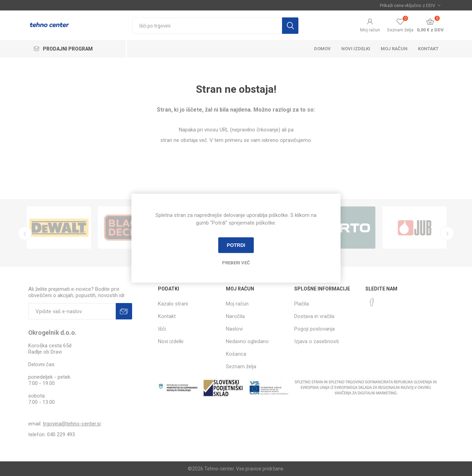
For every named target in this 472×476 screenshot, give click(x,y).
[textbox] (207, 26)
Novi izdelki (356, 49)
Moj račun (370, 30)
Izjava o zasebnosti (317, 341)
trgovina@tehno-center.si (72, 424)
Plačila (302, 304)
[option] (59, 228)
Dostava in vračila (314, 316)
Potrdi (236, 245)
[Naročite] (72, 311)
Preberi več (236, 262)
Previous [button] (25, 233)
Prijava (124, 311)
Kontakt (428, 49)
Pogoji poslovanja (314, 329)
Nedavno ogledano (247, 341)
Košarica (236, 354)
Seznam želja (241, 367)
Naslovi (234, 329)
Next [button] (447, 233)
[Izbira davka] (410, 5)
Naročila (235, 316)
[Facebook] (372, 302)
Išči (290, 26)
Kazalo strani (173, 304)
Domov (322, 49)
